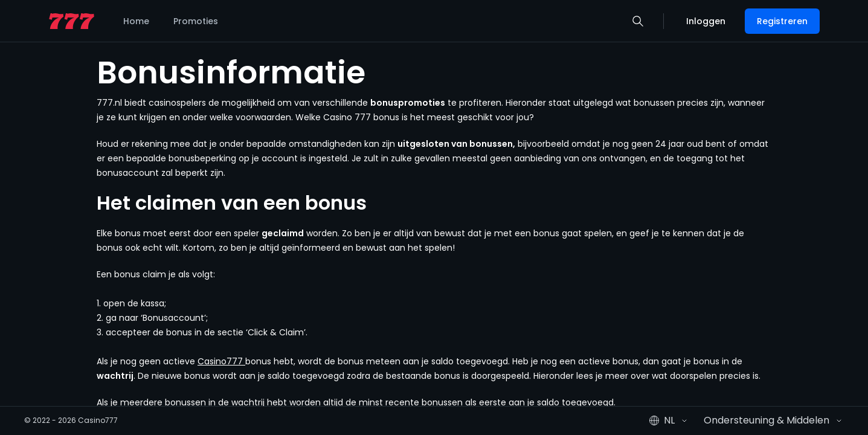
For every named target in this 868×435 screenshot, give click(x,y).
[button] (638, 21)
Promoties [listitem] (196, 21)
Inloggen (706, 21)
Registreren (782, 21)
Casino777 (221, 361)
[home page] (72, 21)
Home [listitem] (136, 21)
